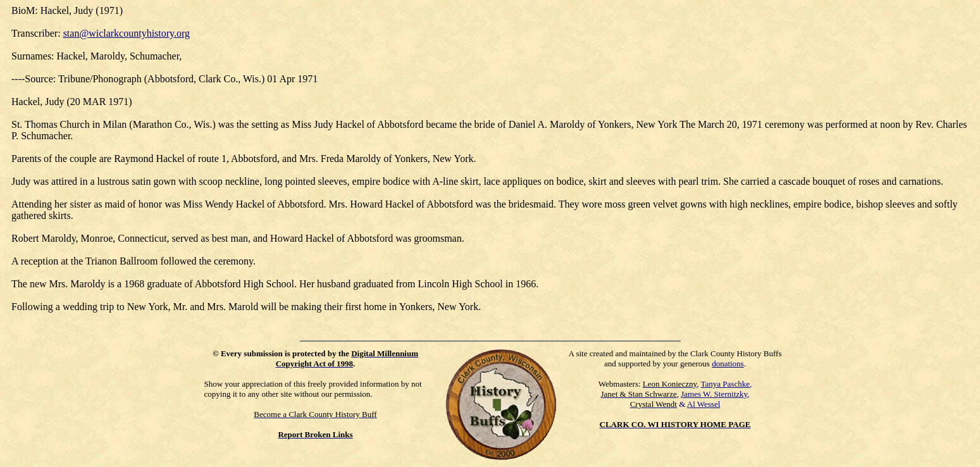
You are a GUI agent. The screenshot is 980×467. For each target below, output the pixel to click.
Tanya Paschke (725, 384)
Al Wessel (704, 404)
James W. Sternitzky (714, 394)
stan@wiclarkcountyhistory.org (127, 33)
